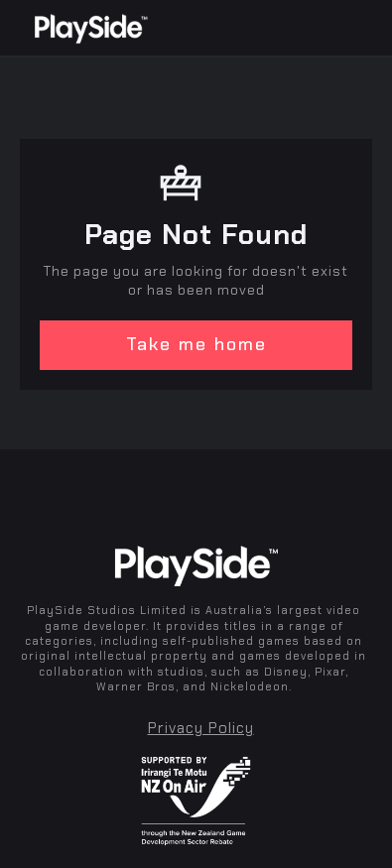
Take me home (196, 344)
